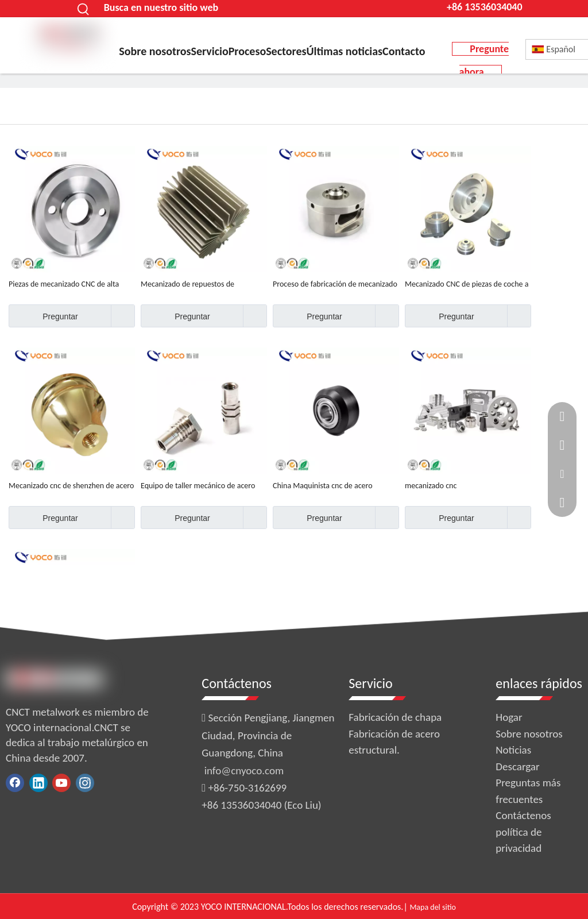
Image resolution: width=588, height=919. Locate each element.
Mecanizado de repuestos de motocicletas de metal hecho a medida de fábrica (204, 284)
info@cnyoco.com (244, 771)
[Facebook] (15, 783)
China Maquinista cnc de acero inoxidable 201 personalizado (323, 486)
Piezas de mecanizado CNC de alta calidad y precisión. (64, 284)
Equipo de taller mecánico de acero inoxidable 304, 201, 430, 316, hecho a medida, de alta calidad (203, 486)
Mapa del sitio (432, 907)
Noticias (513, 750)
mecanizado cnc (431, 486)
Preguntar (43, 316)
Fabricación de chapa (395, 717)
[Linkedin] (38, 783)
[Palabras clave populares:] (84, 9)
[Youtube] (61, 783)
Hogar (509, 717)
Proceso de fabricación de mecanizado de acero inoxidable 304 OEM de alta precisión (335, 284)
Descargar (517, 767)
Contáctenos (523, 815)
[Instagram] (85, 783)
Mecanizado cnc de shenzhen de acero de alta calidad (71, 486)
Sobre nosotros (529, 734)
